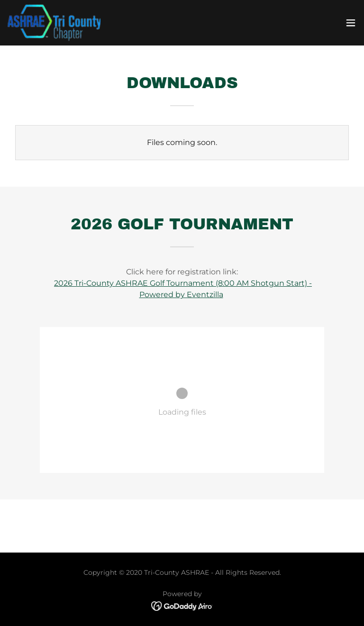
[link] (54, 23)
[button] (351, 23)
